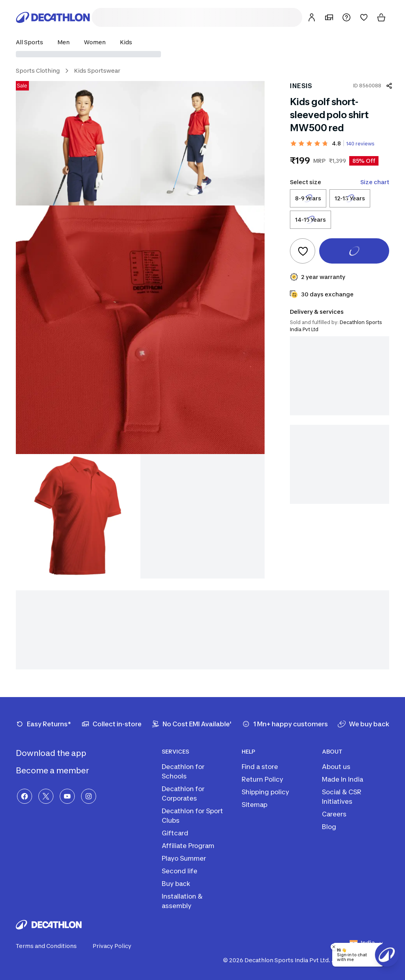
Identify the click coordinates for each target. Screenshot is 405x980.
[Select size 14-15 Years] (310, 220)
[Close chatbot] (334, 947)
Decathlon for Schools (183, 771)
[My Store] (329, 17)
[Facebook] (25, 796)
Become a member (59, 771)
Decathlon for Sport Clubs (192, 816)
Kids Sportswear (97, 71)
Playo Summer (184, 858)
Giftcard (175, 833)
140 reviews (360, 144)
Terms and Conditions (51, 946)
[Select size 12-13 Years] (350, 198)
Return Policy (262, 779)
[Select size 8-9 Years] (308, 198)
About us (336, 767)
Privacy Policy (117, 946)
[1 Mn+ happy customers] (285, 724)
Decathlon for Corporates (183, 793)
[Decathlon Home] (53, 17)
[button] (32, 42)
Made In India (343, 779)
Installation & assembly (182, 901)
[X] (46, 796)
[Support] (346, 17)
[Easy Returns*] (44, 724)
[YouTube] (67, 796)
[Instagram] (89, 796)
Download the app (57, 753)
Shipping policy (265, 792)
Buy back (176, 884)
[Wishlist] (364, 17)
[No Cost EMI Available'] (192, 724)
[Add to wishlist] (303, 251)
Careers (334, 814)
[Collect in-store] (112, 724)
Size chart (375, 182)
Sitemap (255, 805)
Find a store (260, 767)
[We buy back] (363, 724)
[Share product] (389, 86)
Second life (180, 871)
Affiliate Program (188, 846)
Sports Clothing (38, 71)
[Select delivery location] (202, 54)
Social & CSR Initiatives (342, 797)
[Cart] (381, 17)
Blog (329, 827)
